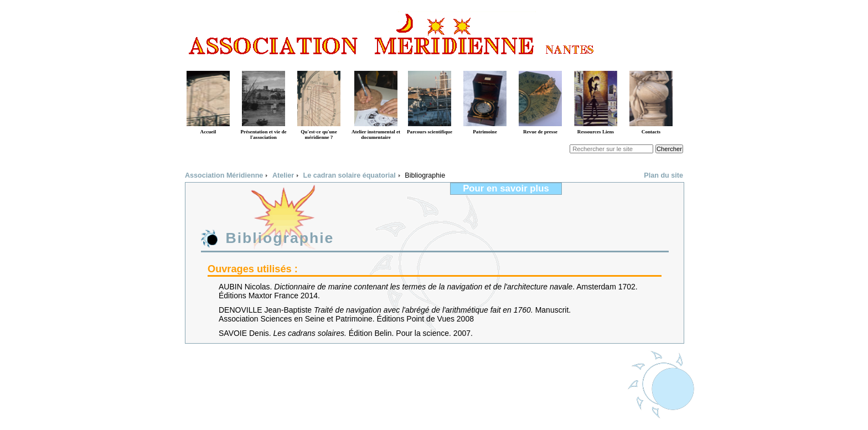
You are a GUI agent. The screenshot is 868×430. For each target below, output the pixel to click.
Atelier (283, 175)
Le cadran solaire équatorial (350, 175)
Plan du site (663, 175)
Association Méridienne (224, 175)
